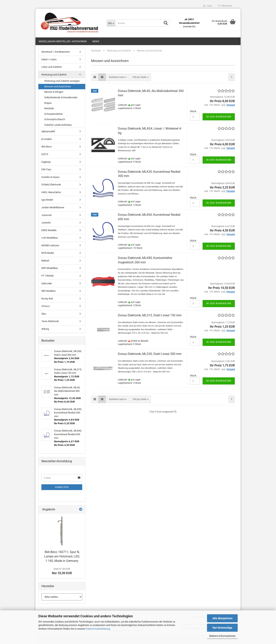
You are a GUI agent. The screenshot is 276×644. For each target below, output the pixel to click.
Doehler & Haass (51, 177)
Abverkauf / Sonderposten (56, 52)
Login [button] (208, 6)
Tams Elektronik (50, 321)
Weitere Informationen (222, 636)
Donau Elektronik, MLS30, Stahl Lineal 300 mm (150, 354)
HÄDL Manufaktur (51, 192)
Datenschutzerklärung (98, 629)
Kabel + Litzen (49, 59)
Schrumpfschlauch (55, 119)
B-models (47, 139)
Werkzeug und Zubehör (54, 75)
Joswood (46, 215)
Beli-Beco (47, 147)
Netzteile (49, 108)
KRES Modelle (49, 230)
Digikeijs (46, 162)
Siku (44, 314)
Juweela (46, 223)
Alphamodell (48, 131)
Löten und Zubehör (52, 67)
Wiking (45, 329)
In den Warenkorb (219, 117)
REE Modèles (48, 291)
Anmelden (62, 487)
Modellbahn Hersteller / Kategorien (63, 41)
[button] (95, 77)
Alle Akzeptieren (222, 618)
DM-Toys (46, 169)
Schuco (46, 306)
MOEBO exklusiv (50, 245)
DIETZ (45, 154)
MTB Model (48, 253)
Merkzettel (225, 6)
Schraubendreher (54, 114)
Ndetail (45, 261)
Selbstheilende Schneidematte (61, 97)
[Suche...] (111, 23)
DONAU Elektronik (51, 185)
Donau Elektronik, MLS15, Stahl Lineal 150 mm (150, 315)
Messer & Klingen (54, 92)
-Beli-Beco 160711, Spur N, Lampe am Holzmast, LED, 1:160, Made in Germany (62, 556)
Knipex (48, 103)
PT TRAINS (48, 276)
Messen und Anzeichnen (58, 86)
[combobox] (118, 77)
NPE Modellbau (50, 268)
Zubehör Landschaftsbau (58, 125)
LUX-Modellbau (50, 238)
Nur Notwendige (222, 628)
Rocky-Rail (47, 299)
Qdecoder (47, 283)
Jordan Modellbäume (53, 207)
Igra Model (47, 200)
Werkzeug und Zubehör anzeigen (62, 81)
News (96, 41)
